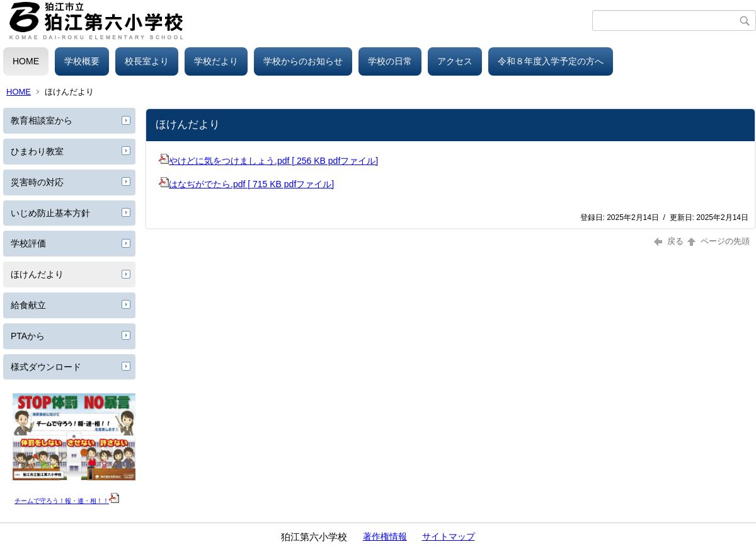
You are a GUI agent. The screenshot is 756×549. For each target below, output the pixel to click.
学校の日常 (390, 61)
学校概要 (82, 61)
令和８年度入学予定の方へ (551, 61)
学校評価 (28, 243)
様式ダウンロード (46, 367)
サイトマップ (449, 536)
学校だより (216, 61)
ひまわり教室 (37, 151)
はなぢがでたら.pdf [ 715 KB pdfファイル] (246, 184)
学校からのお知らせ (303, 61)
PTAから (28, 336)
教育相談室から (42, 120)
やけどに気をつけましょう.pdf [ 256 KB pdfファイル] (268, 161)
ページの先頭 (718, 241)
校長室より (147, 61)
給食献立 (28, 305)
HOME (26, 61)
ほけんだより (37, 274)
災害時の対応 (37, 182)
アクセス (455, 61)
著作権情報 (385, 536)
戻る (669, 241)
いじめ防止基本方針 (50, 213)
